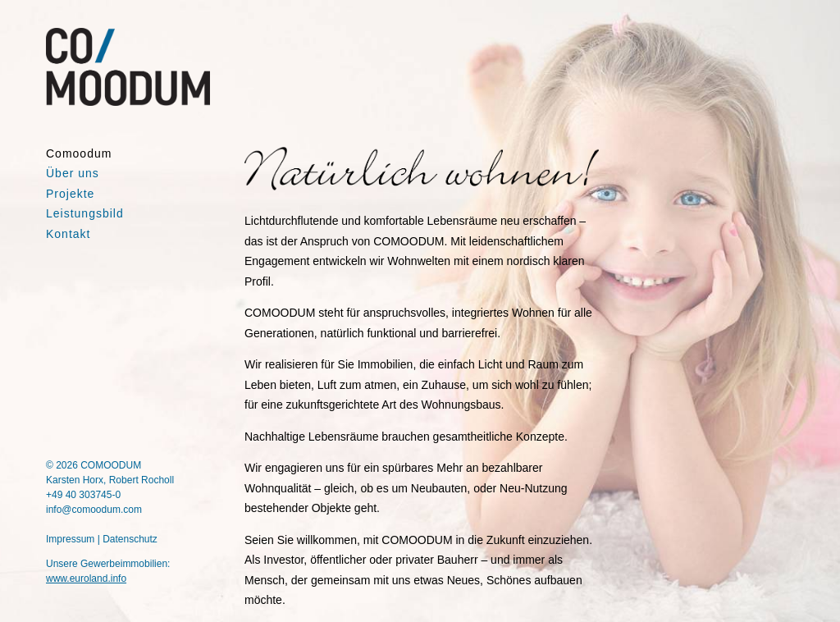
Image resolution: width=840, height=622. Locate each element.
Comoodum (79, 153)
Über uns (73, 173)
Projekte (70, 194)
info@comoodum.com (94, 510)
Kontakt (68, 234)
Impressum (70, 539)
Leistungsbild (85, 213)
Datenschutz (130, 539)
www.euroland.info (86, 579)
